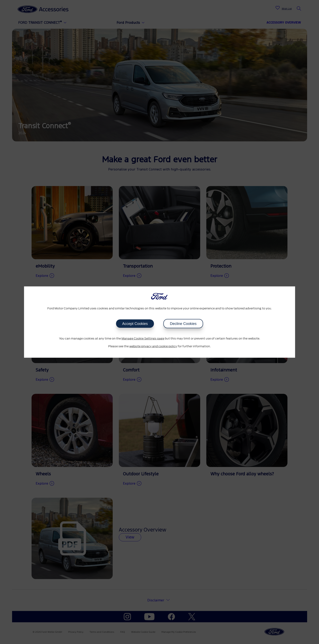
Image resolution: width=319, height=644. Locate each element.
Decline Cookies (183, 324)
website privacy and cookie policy (153, 346)
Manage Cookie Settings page (143, 339)
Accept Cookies (135, 324)
